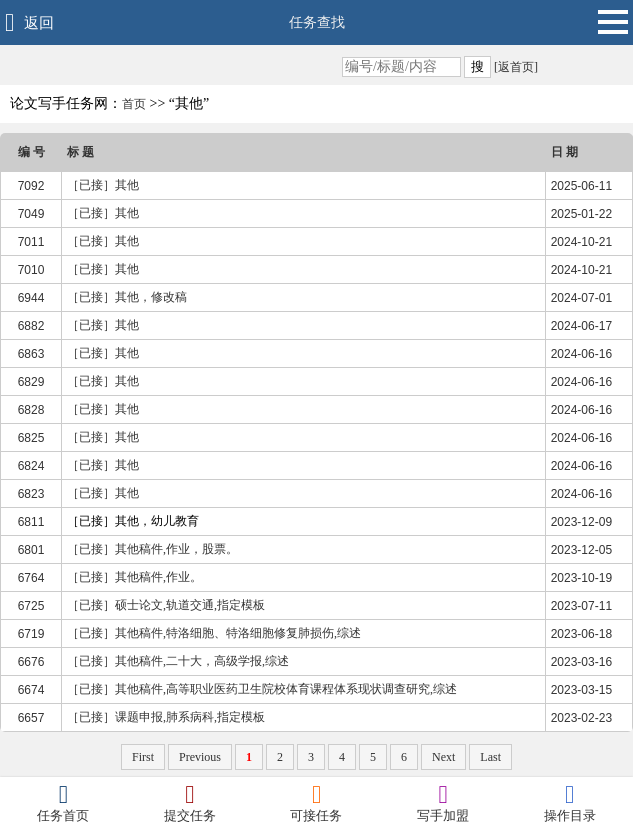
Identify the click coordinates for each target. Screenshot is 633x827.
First (143, 757)
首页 (134, 104)
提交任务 (190, 802)
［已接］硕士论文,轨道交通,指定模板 (166, 605)
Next (443, 757)
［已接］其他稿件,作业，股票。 (152, 549)
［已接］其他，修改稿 (127, 297)
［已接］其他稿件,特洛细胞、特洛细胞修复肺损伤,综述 (214, 633)
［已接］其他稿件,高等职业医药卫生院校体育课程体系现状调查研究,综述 (262, 689)
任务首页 (63, 802)
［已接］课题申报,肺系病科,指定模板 (166, 717)
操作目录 (569, 802)
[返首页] (514, 67)
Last (490, 757)
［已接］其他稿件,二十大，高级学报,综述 (178, 661)
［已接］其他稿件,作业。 (134, 577)
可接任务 (316, 802)
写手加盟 (443, 802)
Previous (200, 757)
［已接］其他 (103, 185)
